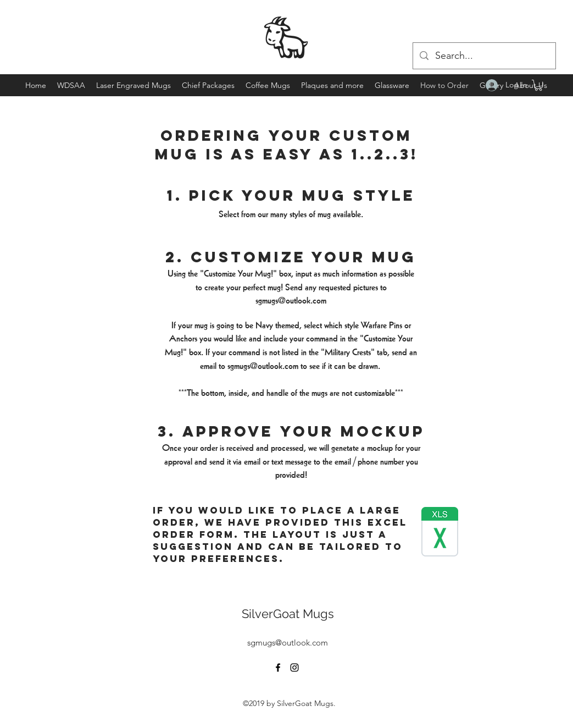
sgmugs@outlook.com (291, 301)
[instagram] (294, 668)
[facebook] (278, 668)
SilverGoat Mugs (288, 614)
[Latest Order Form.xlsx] (440, 533)
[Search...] (484, 56)
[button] (538, 85)
